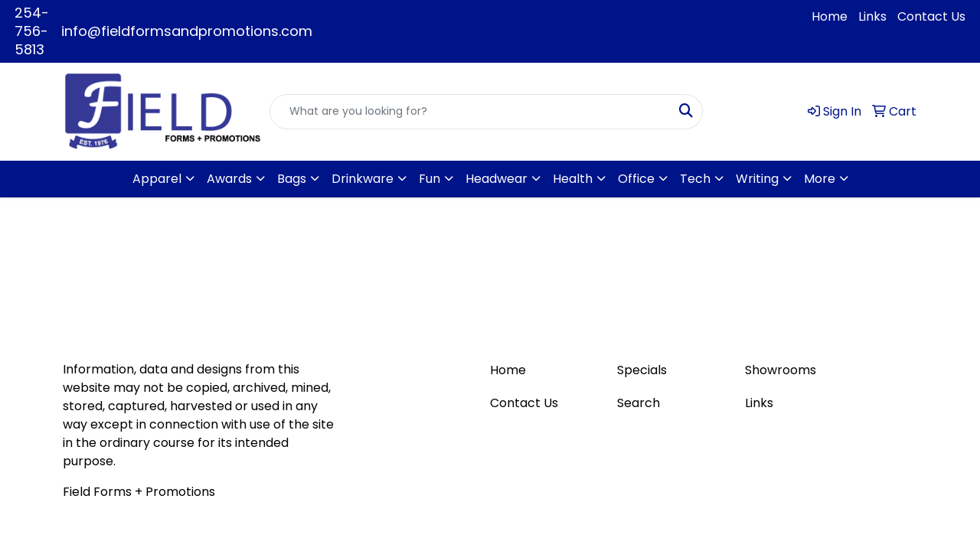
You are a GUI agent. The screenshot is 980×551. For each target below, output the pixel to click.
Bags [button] (292, 179)
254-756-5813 (32, 31)
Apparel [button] (157, 179)
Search (639, 403)
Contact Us (931, 16)
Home (830, 16)
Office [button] (636, 179)
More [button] (820, 179)
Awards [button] (229, 179)
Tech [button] (695, 179)
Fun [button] (430, 179)
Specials (642, 370)
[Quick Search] (470, 112)
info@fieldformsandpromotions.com (187, 31)
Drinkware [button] (363, 179)
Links (872, 16)
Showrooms (781, 370)
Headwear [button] (497, 179)
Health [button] (573, 179)
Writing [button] (757, 179)
